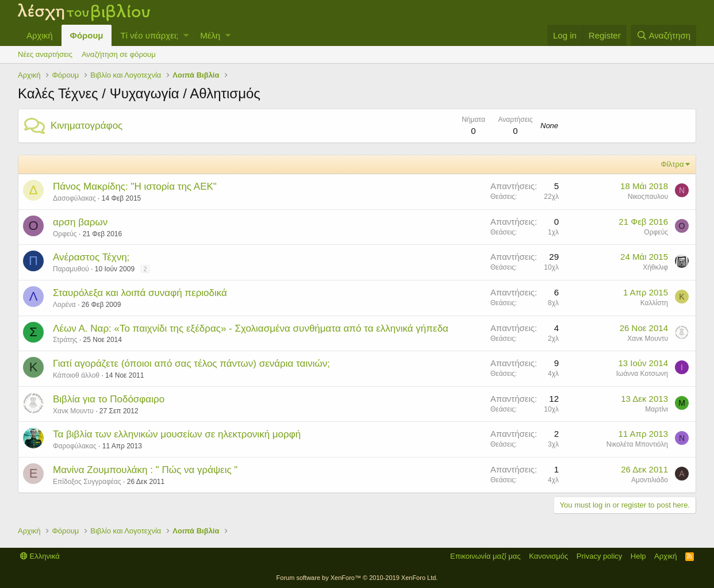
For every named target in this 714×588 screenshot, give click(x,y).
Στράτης (65, 340)
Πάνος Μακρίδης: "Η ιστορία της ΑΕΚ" (135, 187)
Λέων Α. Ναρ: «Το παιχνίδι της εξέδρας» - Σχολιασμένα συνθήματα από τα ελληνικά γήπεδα (251, 328)
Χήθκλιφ (655, 267)
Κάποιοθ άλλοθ (76, 375)
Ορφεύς (65, 234)
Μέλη (210, 35)
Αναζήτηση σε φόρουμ (119, 54)
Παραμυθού (71, 269)
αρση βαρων (80, 222)
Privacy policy (599, 556)
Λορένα (64, 305)
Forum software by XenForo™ (357, 578)
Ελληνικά (40, 556)
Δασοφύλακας (74, 198)
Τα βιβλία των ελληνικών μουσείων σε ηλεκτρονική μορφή (177, 434)
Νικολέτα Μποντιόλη (637, 444)
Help (638, 556)
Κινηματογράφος (87, 126)
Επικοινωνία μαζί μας (485, 556)
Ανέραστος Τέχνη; (91, 257)
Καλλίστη (654, 303)
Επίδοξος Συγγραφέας (87, 482)
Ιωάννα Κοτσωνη (642, 374)
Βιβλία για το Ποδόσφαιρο (109, 399)
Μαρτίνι (657, 409)
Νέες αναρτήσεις (45, 54)
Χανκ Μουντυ (648, 339)
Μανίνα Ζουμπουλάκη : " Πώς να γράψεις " (145, 470)
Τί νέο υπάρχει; (149, 35)
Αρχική (40, 35)
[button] (186, 35)
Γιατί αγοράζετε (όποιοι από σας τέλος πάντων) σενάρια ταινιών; (191, 364)
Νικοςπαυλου (648, 197)
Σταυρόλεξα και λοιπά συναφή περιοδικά (140, 293)
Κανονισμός (548, 556)
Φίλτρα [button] (673, 164)
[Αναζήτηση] (663, 35)
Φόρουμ (87, 35)
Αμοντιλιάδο (650, 480)
